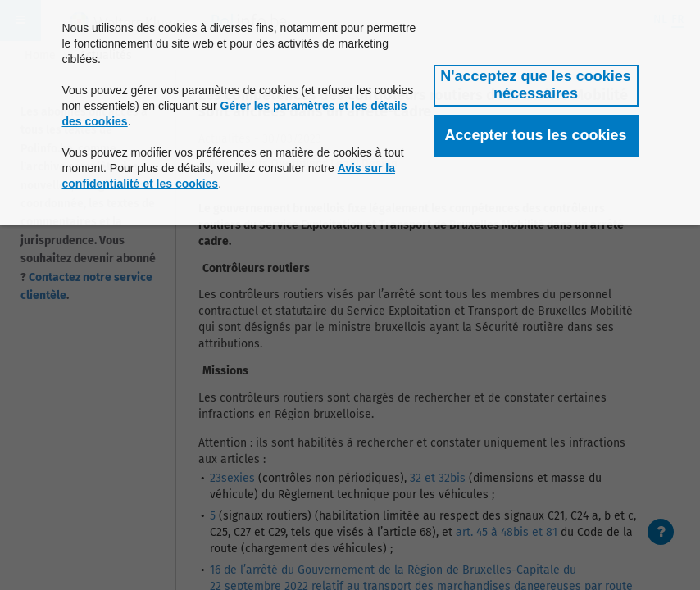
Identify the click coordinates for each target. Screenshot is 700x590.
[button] (536, 86)
